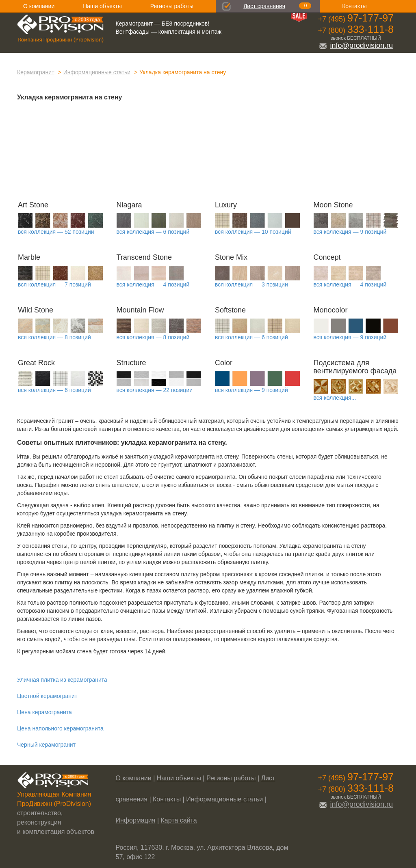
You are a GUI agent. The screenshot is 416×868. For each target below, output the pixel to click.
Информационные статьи (97, 72)
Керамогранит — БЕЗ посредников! (163, 24)
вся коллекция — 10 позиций (253, 232)
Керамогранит (36, 72)
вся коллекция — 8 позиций (54, 337)
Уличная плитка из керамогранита (62, 680)
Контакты (354, 6)
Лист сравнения (264, 6)
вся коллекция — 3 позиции (251, 284)
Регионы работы (172, 6)
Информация (136, 820)
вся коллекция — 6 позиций (153, 232)
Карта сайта (179, 820)
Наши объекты (102, 6)
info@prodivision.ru (356, 45)
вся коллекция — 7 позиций (54, 284)
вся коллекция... (335, 398)
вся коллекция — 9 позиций (350, 232)
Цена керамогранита (44, 712)
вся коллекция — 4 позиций (153, 284)
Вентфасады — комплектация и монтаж (169, 32)
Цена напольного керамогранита (60, 728)
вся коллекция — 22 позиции (155, 390)
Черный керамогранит (46, 745)
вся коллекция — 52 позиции (56, 232)
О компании (39, 6)
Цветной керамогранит (47, 696)
